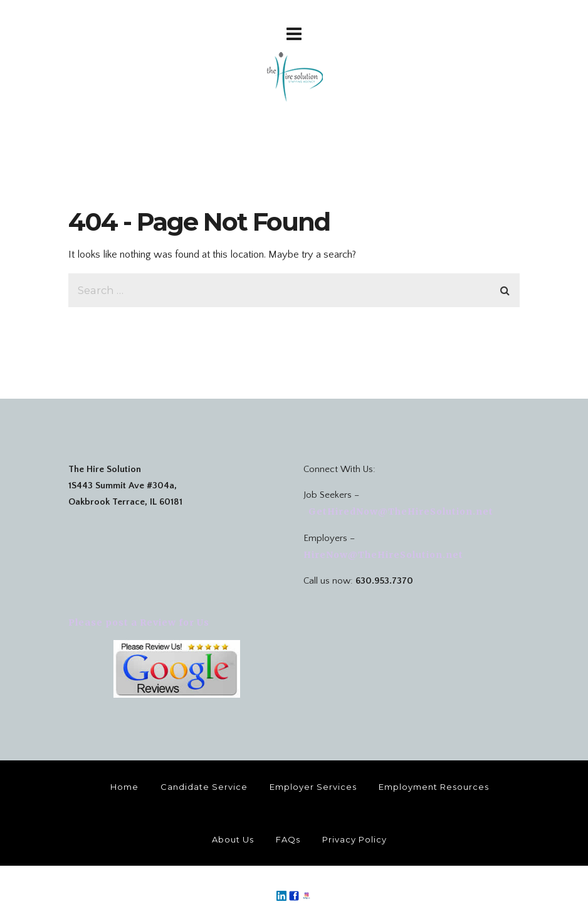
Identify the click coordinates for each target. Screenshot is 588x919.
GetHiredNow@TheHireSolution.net (400, 512)
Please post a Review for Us (139, 622)
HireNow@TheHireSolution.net (385, 555)
